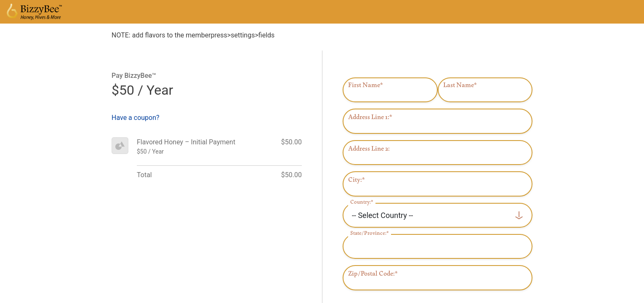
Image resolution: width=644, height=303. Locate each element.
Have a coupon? (136, 118)
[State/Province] (438, 246)
